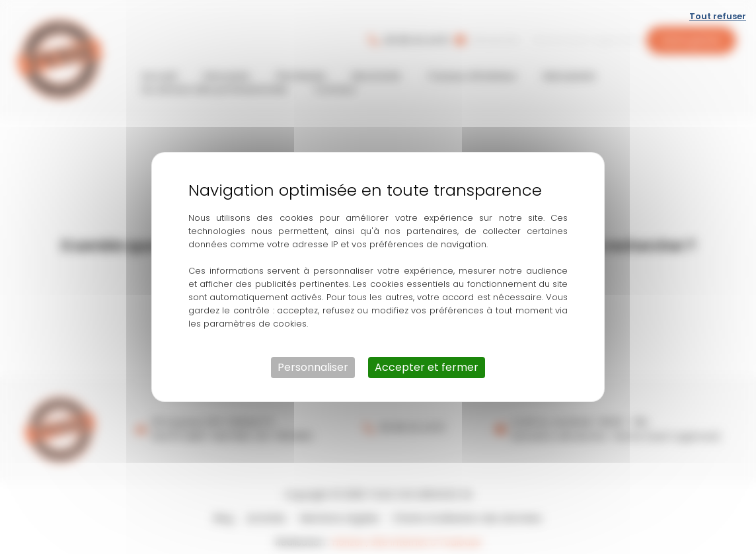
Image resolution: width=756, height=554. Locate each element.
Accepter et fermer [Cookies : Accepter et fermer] (427, 367)
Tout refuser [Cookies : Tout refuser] (718, 16)
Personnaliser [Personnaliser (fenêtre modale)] (313, 367)
